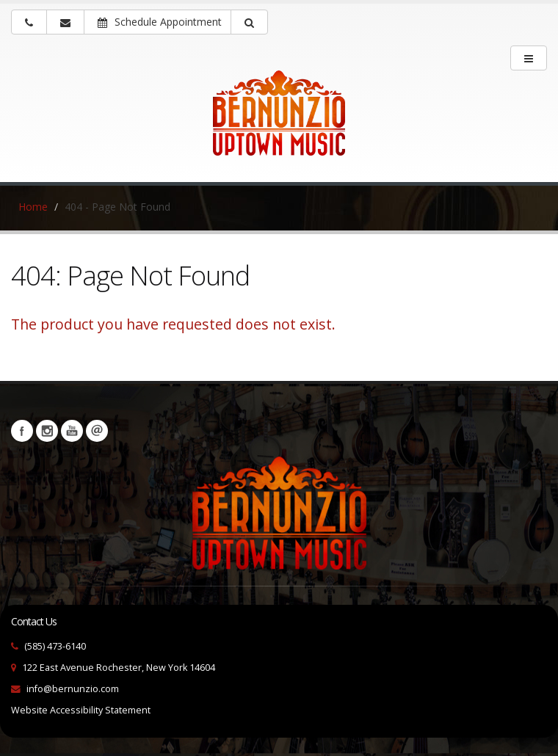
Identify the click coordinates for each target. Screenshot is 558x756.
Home (33, 207)
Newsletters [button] (97, 431)
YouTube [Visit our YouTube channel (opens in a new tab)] (72, 431)
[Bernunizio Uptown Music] (279, 123)
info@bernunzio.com (73, 689)
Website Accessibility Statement (81, 710)
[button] (249, 22)
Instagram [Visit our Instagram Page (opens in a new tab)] (47, 431)
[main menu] (529, 58)
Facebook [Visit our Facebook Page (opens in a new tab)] (22, 431)
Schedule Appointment (160, 22)
